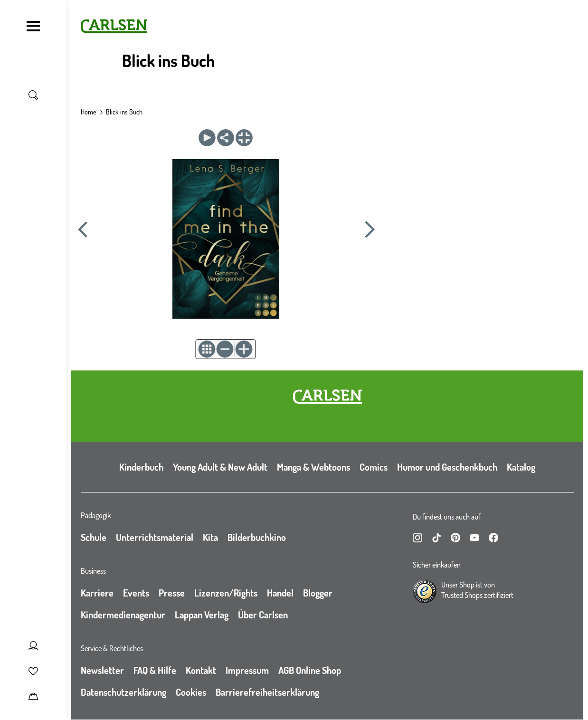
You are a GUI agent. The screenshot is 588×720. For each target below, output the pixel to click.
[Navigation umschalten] (33, 26)
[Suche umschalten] (33, 95)
